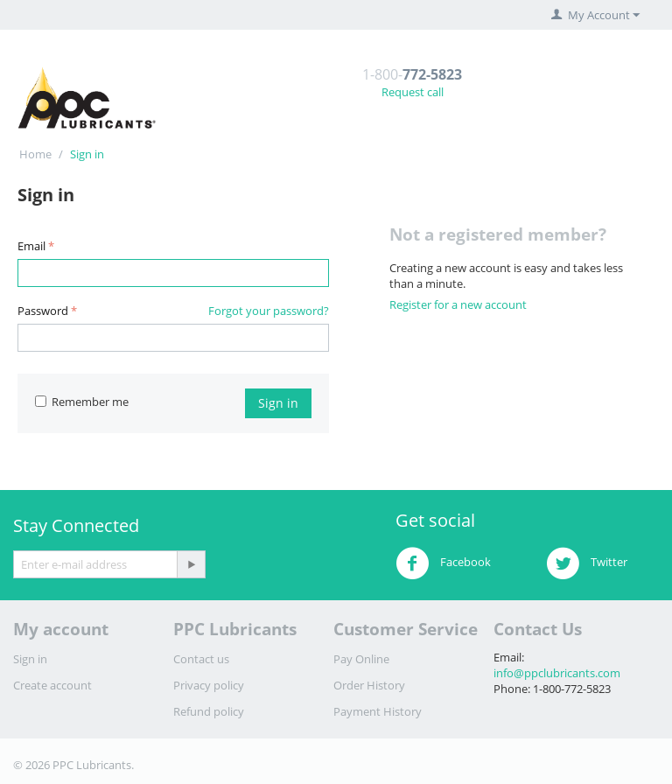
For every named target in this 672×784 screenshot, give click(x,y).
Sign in (278, 403)
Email (31, 246)
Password (43, 311)
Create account (52, 685)
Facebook (443, 563)
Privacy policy (209, 685)
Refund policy (209, 711)
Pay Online (361, 659)
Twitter (587, 563)
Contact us (201, 659)
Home (35, 154)
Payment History (378, 711)
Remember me (82, 402)
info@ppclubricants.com (557, 673)
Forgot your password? (269, 311)
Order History (369, 685)
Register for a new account (458, 304)
